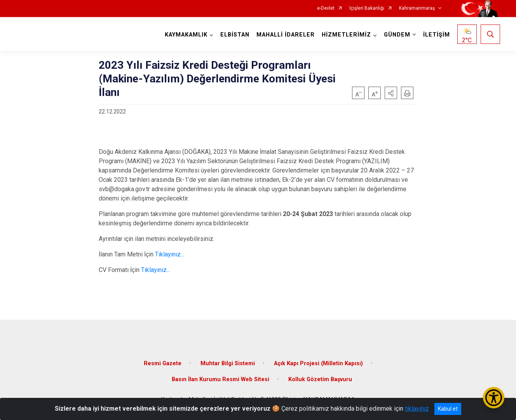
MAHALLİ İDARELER (286, 35)
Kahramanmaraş (417, 8)
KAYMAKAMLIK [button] (186, 35)
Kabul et (448, 409)
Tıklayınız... (170, 254)
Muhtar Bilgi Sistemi (228, 363)
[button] (391, 93)
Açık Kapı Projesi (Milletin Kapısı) (318, 363)
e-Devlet (326, 8)
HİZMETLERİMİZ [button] (346, 35)
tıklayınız (417, 409)
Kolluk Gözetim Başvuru (320, 379)
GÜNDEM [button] (397, 35)
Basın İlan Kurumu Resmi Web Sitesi (221, 379)
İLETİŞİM (437, 35)
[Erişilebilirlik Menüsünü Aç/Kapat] (494, 398)
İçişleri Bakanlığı (367, 8)
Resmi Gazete (163, 363)
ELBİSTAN (235, 35)
